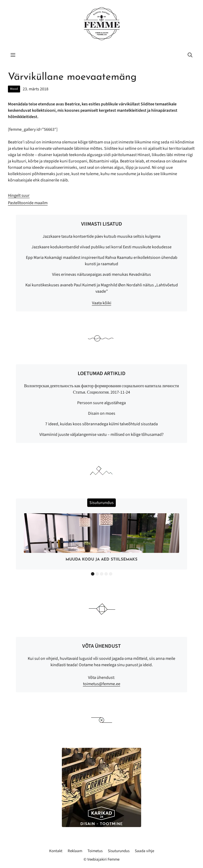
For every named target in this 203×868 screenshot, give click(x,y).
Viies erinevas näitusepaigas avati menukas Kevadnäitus (101, 274)
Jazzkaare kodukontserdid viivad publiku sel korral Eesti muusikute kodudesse (101, 247)
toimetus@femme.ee (102, 684)
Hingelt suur (19, 195)
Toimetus (95, 851)
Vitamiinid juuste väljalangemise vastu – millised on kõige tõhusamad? (101, 435)
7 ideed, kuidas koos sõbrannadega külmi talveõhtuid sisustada (101, 424)
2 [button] (97, 574)
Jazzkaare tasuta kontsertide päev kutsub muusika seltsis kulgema (101, 236)
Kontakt (56, 851)
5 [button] (111, 574)
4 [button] (106, 574)
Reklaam (75, 851)
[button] (190, 55)
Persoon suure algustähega (101, 403)
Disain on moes (102, 413)
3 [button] (102, 574)
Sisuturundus (119, 851)
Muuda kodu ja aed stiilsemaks (101, 560)
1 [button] (93, 574)
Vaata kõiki (102, 303)
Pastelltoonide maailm (28, 203)
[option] (101, 539)
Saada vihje (144, 851)
